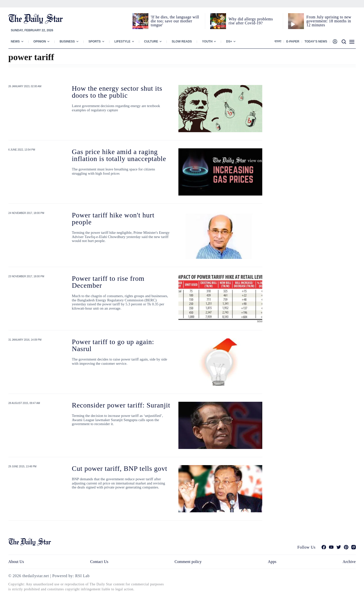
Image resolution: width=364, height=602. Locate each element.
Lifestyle (122, 41)
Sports (95, 41)
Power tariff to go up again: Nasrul (113, 345)
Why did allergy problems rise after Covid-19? (251, 21)
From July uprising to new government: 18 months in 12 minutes (329, 21)
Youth (207, 41)
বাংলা (278, 41)
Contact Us (99, 562)
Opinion (40, 41)
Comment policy (188, 562)
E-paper (293, 41)
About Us (16, 562)
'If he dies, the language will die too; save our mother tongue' (175, 21)
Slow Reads (182, 41)
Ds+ (229, 41)
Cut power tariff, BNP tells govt (120, 468)
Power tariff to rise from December (108, 282)
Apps (272, 562)
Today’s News (316, 41)
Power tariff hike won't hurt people (113, 219)
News (15, 41)
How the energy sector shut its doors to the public (117, 92)
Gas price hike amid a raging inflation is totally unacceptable (119, 155)
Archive (349, 562)
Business (67, 41)
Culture (151, 41)
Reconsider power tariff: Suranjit (121, 405)
